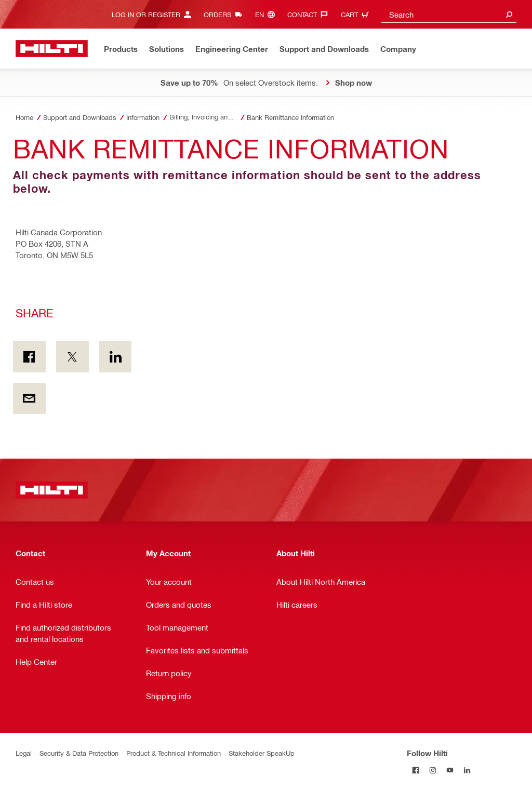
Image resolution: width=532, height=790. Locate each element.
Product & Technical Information (174, 753)
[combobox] (449, 14)
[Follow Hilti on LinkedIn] (467, 770)
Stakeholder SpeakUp (262, 753)
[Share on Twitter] (72, 357)
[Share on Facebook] (29, 357)
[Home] (52, 49)
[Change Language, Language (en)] (268, 14)
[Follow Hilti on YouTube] (450, 770)
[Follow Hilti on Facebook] (415, 770)
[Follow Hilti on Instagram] (433, 770)
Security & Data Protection (79, 753)
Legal (24, 753)
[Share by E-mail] (29, 398)
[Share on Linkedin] (116, 357)
